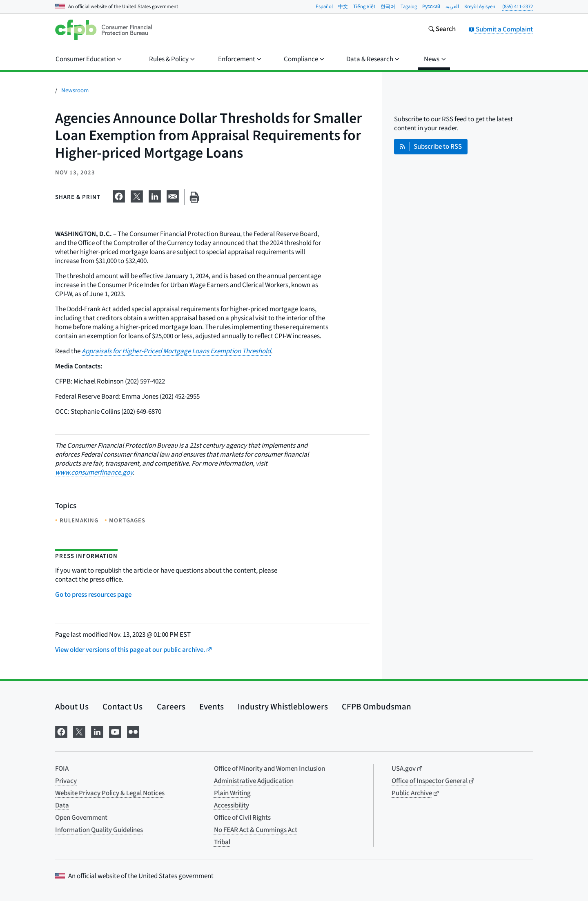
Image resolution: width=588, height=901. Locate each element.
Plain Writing (232, 793)
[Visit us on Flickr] (133, 731)
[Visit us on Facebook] (61, 731)
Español (324, 7)
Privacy (66, 781)
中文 (343, 7)
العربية (452, 7)
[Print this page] (194, 197)
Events (212, 707)
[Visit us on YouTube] (115, 731)
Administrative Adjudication (254, 781)
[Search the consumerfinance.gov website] (442, 30)
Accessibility (232, 805)
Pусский (431, 7)
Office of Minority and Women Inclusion (269, 769)
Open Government (81, 818)
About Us (72, 707)
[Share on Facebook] (119, 196)
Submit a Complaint (501, 29)
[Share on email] (173, 196)
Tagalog (409, 7)
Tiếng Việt (364, 7)
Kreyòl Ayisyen (480, 7)
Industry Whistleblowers (283, 707)
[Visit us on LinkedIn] (97, 731)
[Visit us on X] (79, 731)
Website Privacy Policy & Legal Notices (110, 793)
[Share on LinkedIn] (155, 196)
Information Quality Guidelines (99, 830)
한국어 (388, 7)
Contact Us (122, 707)
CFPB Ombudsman (376, 707)
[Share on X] (137, 196)
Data (62, 805)
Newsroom (75, 90)
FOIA (62, 769)
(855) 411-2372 (518, 7)
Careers (171, 707)
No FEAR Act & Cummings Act (256, 830)
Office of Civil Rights (242, 818)
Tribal (222, 842)
